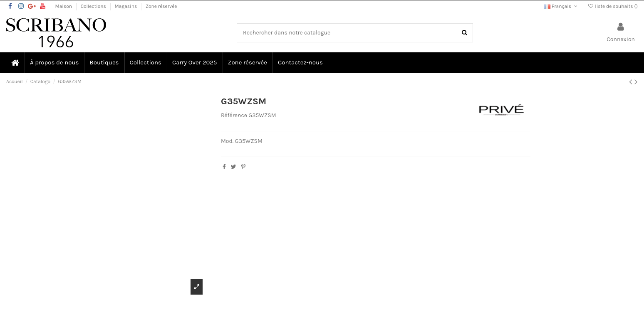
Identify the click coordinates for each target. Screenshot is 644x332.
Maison (64, 6)
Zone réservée (161, 6)
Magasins (126, 6)
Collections (94, 6)
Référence (234, 115)
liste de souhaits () (613, 6)
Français (561, 6)
